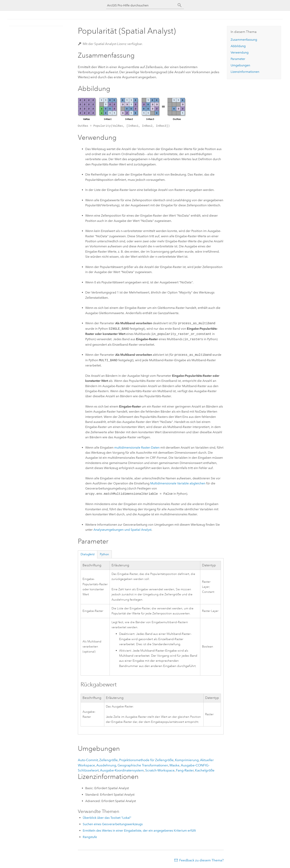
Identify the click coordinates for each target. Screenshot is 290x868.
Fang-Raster (185, 770)
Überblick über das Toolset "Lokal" (107, 818)
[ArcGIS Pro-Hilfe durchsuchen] (141, 5)
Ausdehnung (106, 765)
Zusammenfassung (244, 40)
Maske (174, 765)
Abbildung (238, 46)
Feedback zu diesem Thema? (201, 860)
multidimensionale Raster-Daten (137, 448)
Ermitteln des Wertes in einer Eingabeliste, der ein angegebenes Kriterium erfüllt (139, 831)
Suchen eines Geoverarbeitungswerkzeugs (113, 824)
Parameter (238, 59)
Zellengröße (109, 760)
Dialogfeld (88, 554)
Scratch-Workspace (160, 770)
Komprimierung (187, 760)
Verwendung (240, 52)
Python (104, 554)
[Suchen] (180, 5)
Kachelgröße (205, 770)
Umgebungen (240, 65)
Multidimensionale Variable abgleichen (178, 483)
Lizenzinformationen (245, 72)
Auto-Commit (88, 760)
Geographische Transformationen (143, 765)
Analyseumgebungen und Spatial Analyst (122, 530)
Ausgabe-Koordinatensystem (122, 770)
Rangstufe (90, 837)
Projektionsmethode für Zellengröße (146, 760)
